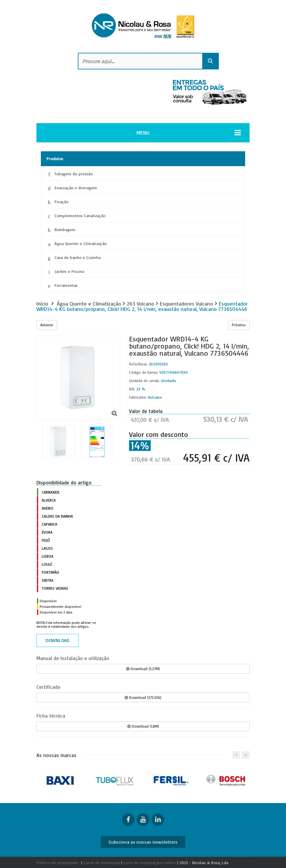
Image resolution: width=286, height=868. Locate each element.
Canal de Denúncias (102, 863)
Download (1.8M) (143, 726)
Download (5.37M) (143, 669)
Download (58, 640)
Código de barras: (144, 372)
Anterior (47, 325)
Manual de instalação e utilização (73, 658)
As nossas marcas (56, 755)
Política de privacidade (57, 863)
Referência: (138, 364)
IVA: (132, 389)
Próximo (239, 325)
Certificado (48, 687)
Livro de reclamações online (150, 863)
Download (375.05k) (143, 697)
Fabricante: (138, 397)
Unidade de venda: (144, 381)
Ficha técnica (51, 716)
